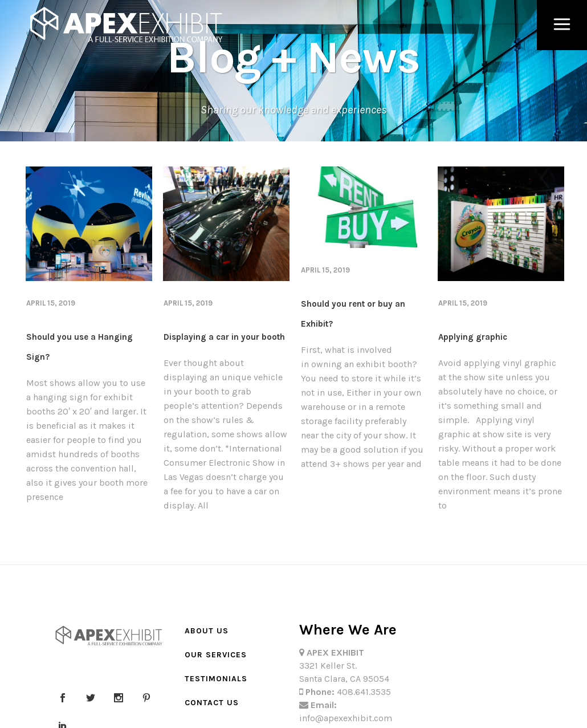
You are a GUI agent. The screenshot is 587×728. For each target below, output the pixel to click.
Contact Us (212, 703)
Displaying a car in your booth (224, 337)
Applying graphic (473, 337)
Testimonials (216, 679)
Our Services (216, 655)
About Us (207, 631)
